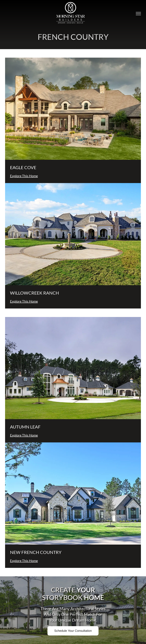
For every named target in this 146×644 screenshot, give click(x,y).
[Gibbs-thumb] (73, 59)
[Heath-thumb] (73, 184)
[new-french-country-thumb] (73, 444)
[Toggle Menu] (138, 14)
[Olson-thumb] (73, 318)
